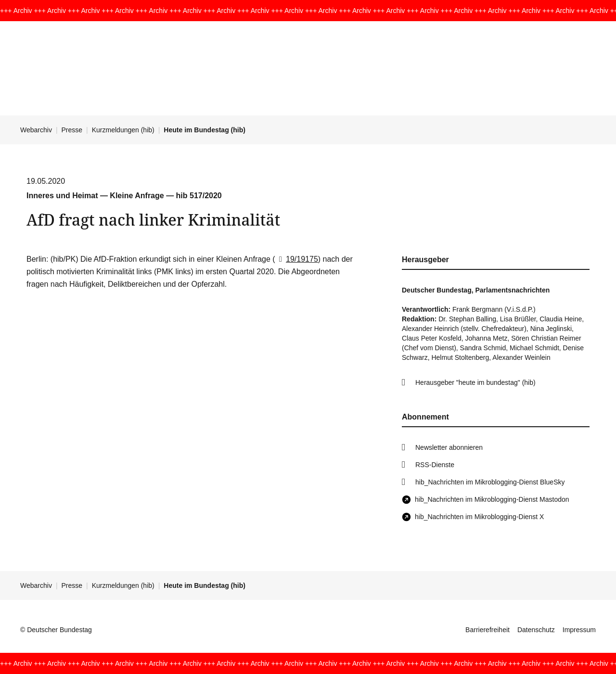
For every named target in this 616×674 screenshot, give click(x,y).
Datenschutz (536, 630)
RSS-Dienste (435, 465)
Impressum (579, 630)
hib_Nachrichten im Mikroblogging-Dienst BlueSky (490, 482)
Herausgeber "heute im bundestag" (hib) (475, 382)
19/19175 (297, 259)
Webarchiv (36, 130)
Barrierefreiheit (488, 630)
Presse (72, 130)
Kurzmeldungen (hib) (123, 130)
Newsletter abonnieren (449, 447)
